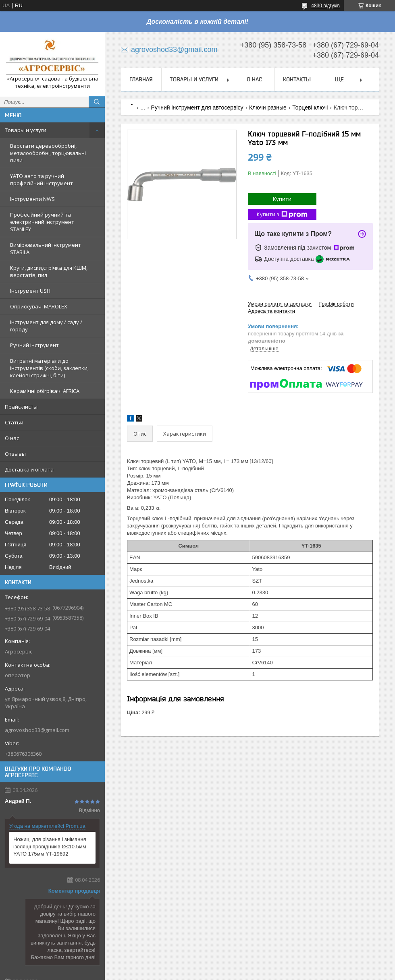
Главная (141, 79)
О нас (12, 438)
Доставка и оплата (29, 469)
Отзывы (15, 454)
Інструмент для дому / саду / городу (46, 326)
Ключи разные (268, 108)
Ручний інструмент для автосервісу (197, 108)
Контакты (297, 79)
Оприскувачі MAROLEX (39, 306)
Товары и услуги (26, 130)
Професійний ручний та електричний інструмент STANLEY (42, 222)
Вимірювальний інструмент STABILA (46, 248)
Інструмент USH (30, 291)
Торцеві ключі (310, 108)
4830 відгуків (325, 6)
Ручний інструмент (34, 345)
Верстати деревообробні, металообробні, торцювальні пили (48, 153)
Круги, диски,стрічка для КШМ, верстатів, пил (49, 271)
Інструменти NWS (32, 199)
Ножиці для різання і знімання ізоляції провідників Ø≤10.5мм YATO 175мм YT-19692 (50, 847)
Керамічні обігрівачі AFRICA (45, 391)
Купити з (282, 214)
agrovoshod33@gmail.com (37, 730)
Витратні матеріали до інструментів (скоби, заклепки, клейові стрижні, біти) (49, 368)
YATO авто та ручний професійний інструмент (42, 180)
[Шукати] (97, 102)
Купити (282, 199)
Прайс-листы (21, 407)
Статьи (14, 422)
